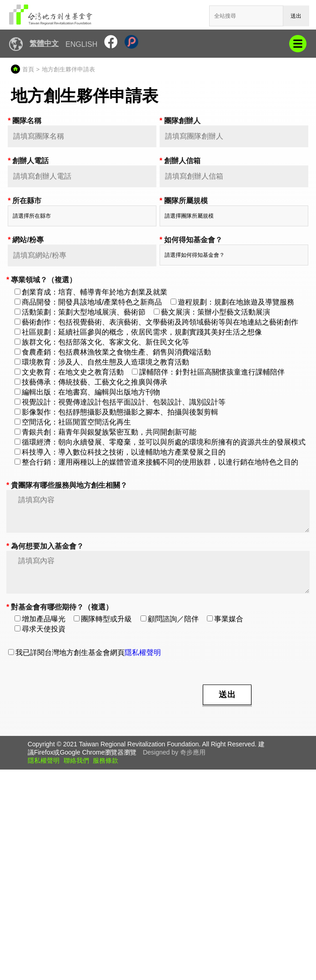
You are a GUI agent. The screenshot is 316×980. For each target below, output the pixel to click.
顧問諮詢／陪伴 (170, 619)
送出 (296, 16)
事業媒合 (225, 619)
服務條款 (105, 760)
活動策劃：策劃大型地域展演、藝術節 (80, 312)
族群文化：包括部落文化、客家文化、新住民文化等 (102, 342)
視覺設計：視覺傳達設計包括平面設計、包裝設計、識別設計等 (120, 402)
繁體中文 (44, 43)
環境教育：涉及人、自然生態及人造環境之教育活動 (102, 362)
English (81, 44)
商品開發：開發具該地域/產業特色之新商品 (88, 302)
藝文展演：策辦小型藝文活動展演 (212, 312)
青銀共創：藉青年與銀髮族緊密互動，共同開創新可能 (105, 432)
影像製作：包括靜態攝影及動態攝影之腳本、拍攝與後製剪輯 (116, 412)
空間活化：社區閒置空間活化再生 (73, 422)
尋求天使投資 (40, 629)
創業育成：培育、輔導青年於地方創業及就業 (91, 292)
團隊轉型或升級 (103, 619)
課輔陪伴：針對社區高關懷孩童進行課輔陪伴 (208, 372)
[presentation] (125, 694)
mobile (298, 44)
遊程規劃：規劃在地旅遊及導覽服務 (232, 302)
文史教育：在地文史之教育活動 (69, 372)
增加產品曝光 (40, 619)
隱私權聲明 (143, 652)
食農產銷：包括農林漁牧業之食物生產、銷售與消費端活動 (113, 352)
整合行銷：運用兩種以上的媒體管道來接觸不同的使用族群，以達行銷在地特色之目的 (156, 462)
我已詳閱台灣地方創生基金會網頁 (85, 652)
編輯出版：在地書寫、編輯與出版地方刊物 (87, 392)
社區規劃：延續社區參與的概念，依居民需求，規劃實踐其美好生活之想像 (138, 332)
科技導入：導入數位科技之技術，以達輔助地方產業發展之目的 (120, 452)
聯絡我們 (76, 760)
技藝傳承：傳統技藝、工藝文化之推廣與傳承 (91, 382)
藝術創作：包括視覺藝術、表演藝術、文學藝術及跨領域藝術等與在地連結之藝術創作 (156, 322)
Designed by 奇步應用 (174, 752)
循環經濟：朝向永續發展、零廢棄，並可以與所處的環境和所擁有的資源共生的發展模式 (160, 442)
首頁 (28, 69)
